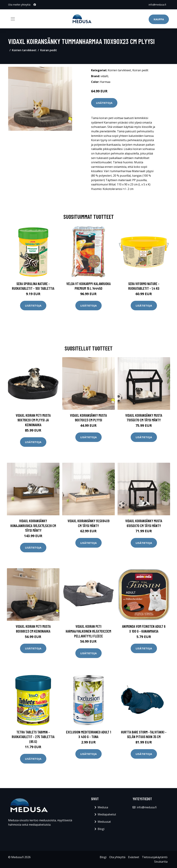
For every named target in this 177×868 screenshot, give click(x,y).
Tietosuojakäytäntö (155, 857)
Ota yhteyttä (117, 857)
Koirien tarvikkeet (24, 50)
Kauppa (159, 19)
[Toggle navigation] (13, 19)
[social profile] (35, 5)
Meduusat (104, 822)
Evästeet (134, 857)
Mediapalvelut (107, 814)
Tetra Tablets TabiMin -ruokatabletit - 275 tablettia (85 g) (33, 737)
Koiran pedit (49, 50)
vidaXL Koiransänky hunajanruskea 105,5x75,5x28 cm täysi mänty (33, 526)
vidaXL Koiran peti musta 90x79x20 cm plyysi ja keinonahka (33, 420)
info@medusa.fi (157, 5)
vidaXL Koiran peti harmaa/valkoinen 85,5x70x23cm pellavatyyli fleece (88, 631)
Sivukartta (161, 862)
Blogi (101, 829)
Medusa (103, 807)
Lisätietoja (104, 103)
